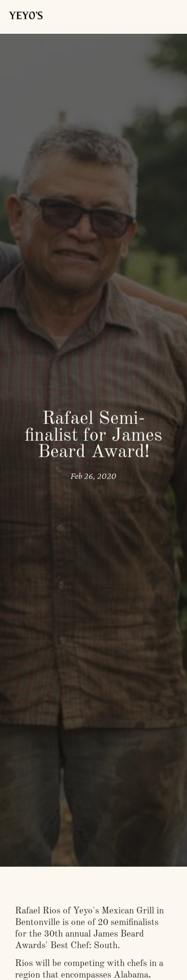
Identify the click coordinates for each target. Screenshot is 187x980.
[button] (169, 15)
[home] (23, 15)
